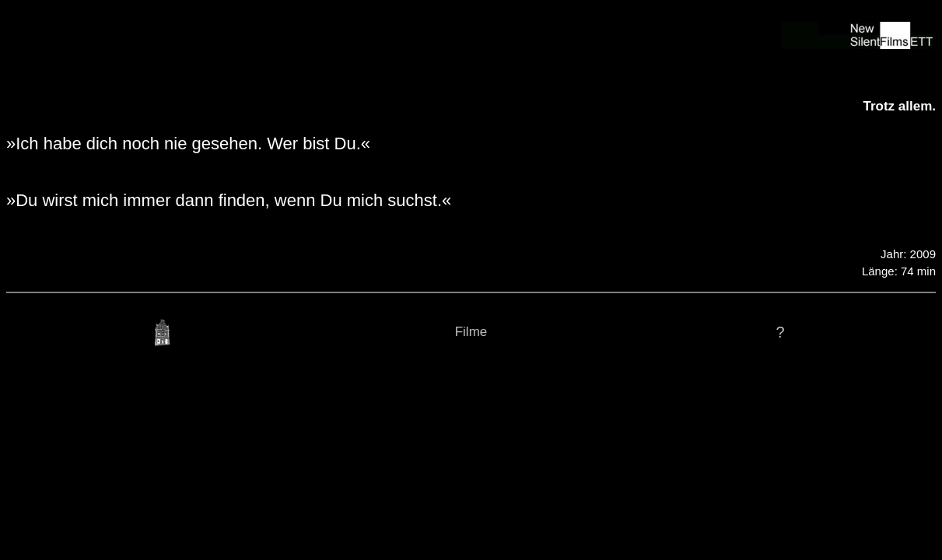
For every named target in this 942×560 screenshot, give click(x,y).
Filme (471, 332)
